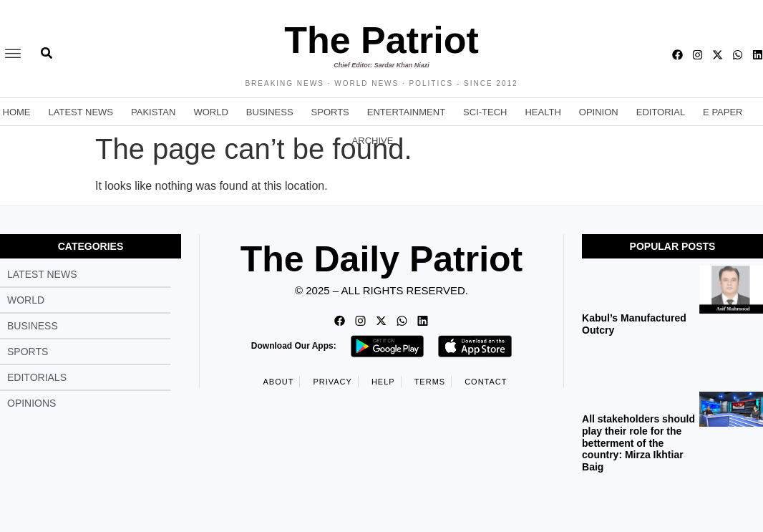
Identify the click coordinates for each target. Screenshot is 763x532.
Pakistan (153, 112)
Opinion (599, 112)
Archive (373, 141)
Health (543, 112)
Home (17, 112)
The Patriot (381, 40)
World (210, 112)
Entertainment (406, 112)
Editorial (661, 112)
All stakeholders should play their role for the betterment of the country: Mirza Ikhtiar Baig (638, 443)
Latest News (81, 112)
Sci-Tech (485, 112)
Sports (330, 112)
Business (270, 112)
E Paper (723, 112)
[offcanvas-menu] (13, 54)
